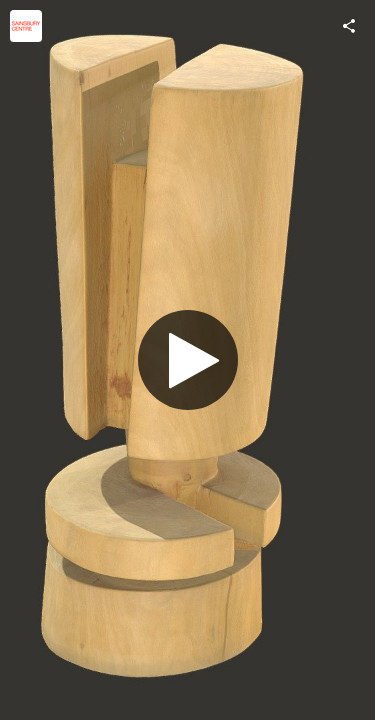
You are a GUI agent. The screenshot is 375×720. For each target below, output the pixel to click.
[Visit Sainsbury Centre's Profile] (26, 26)
